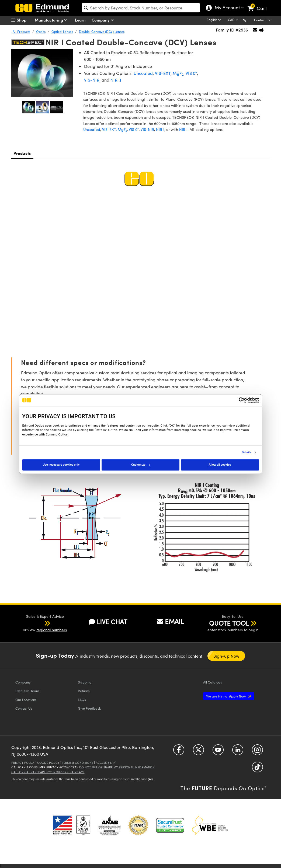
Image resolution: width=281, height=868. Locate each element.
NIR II (116, 80)
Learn (80, 20)
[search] (141, 8)
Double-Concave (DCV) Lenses (102, 32)
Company (104, 20)
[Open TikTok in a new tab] (257, 769)
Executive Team (27, 691)
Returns (84, 691)
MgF (178, 73)
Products (22, 153)
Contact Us (262, 20)
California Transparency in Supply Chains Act (48, 772)
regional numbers (52, 630)
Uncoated (143, 73)
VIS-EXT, (109, 129)
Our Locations (26, 700)
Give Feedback (89, 708)
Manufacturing (52, 20)
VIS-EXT (163, 73)
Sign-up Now (226, 656)
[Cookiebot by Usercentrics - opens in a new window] (235, 400)
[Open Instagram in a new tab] (257, 752)
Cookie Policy (48, 763)
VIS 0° (191, 73)
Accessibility (106, 763)
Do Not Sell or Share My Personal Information (117, 767)
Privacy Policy (23, 763)
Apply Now (226, 696)
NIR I (160, 129)
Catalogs (213, 682)
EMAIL (170, 621)
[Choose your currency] (234, 20)
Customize (141, 465)
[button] (249, 20)
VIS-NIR (92, 80)
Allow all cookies (220, 465)
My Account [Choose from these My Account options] (226, 8)
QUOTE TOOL (229, 623)
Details (247, 452)
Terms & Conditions (78, 763)
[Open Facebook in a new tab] (179, 752)
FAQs (82, 700)
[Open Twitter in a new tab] (198, 752)
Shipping (85, 682)
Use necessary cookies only (61, 465)
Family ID (226, 30)
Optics (41, 32)
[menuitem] (25, 20)
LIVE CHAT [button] (108, 622)
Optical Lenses (62, 32)
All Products (21, 32)
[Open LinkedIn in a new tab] (238, 752)
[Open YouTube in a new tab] (218, 752)
